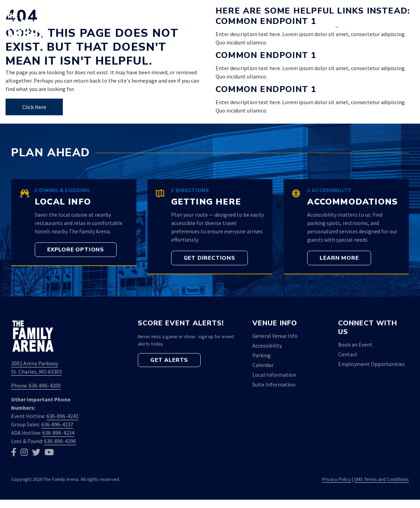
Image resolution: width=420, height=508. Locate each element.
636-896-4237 (57, 424)
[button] (404, 28)
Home (219, 28)
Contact (370, 28)
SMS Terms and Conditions (381, 479)
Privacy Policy (337, 479)
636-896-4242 (62, 416)
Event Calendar (270, 28)
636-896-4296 (60, 441)
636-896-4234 (58, 433)
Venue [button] (330, 28)
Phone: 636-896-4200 (36, 385)
